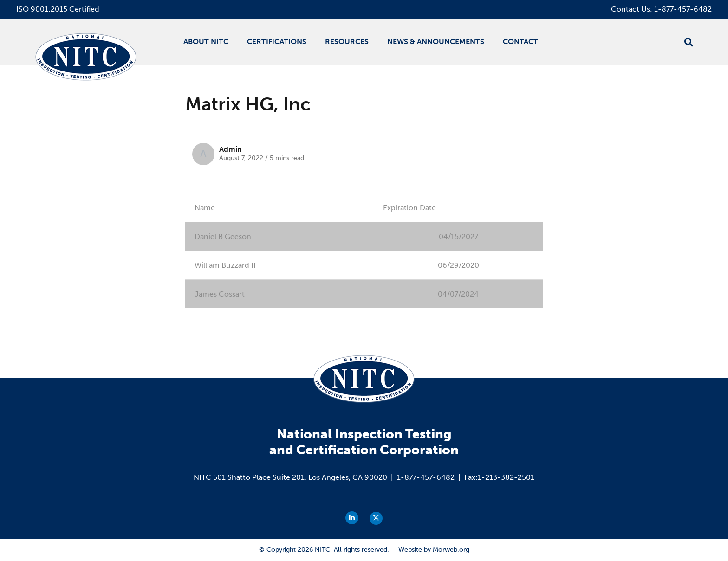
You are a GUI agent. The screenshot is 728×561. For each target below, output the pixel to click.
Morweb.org (451, 550)
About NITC (206, 42)
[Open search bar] (689, 42)
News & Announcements (436, 42)
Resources (347, 42)
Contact (520, 42)
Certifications (277, 42)
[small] (352, 518)
